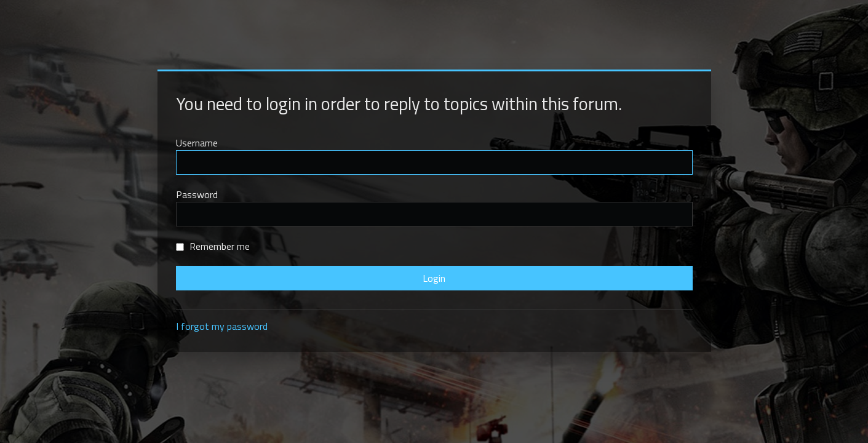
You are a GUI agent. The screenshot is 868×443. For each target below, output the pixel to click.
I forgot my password (222, 326)
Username (197, 143)
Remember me (213, 246)
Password (197, 194)
